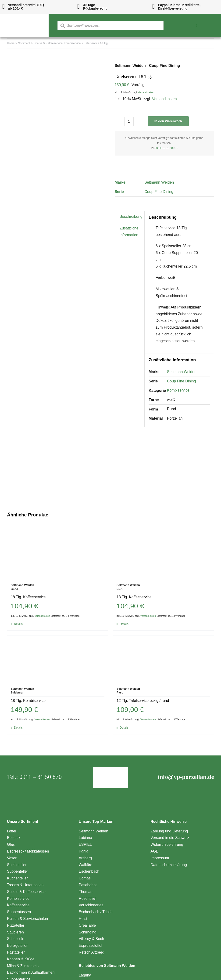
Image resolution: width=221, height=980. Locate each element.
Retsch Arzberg (91, 952)
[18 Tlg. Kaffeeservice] (58, 555)
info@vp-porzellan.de (186, 777)
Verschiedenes (91, 905)
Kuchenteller (17, 878)
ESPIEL (85, 844)
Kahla (84, 851)
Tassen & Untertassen (25, 885)
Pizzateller (16, 925)
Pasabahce (88, 885)
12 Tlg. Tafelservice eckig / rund (143, 701)
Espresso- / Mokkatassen (28, 851)
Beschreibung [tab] (131, 216)
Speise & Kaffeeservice (26, 892)
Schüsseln (16, 939)
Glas (11, 844)
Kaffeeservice (18, 905)
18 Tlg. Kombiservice (28, 701)
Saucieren (15, 932)
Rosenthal (87, 898)
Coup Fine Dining (159, 192)
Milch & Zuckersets (23, 966)
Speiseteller (17, 865)
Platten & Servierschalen (27, 919)
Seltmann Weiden (159, 182)
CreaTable (87, 925)
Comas (85, 878)
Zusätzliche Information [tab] (129, 232)
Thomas (86, 892)
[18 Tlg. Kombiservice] (58, 659)
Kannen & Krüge (21, 959)
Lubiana (85, 838)
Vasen (12, 858)
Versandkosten (146, 93)
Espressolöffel (90, 946)
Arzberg (85, 858)
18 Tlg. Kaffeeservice (28, 597)
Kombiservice (178, 390)
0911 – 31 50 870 (167, 148)
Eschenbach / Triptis (96, 912)
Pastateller (16, 952)
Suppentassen (19, 912)
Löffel (12, 831)
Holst (83, 919)
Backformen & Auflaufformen (31, 972)
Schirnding (88, 932)
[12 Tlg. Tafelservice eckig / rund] (163, 659)
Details (18, 624)
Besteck (14, 838)
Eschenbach (89, 871)
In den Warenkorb (168, 121)
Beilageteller (17, 946)
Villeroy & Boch (91, 939)
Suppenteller (18, 871)
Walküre (86, 865)
